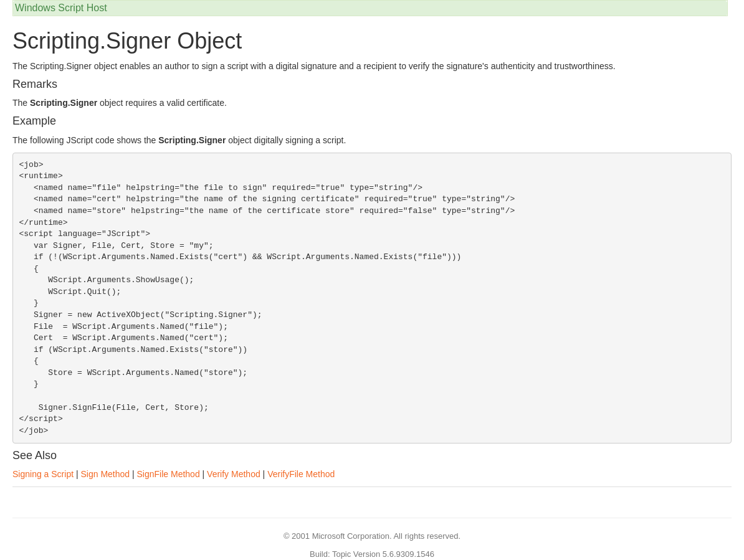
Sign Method (105, 474)
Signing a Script (43, 474)
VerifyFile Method (301, 474)
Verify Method (234, 474)
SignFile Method (169, 474)
